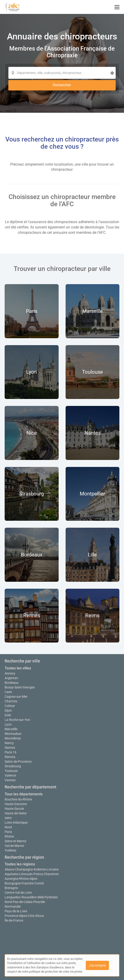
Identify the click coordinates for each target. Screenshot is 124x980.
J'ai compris (97, 965)
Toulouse (11, 771)
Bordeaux (12, 683)
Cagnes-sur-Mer (16, 697)
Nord (8, 827)
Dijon (8, 710)
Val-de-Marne (14, 846)
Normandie (13, 906)
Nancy (9, 743)
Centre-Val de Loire (18, 893)
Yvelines (10, 850)
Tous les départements (24, 794)
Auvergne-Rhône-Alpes (21, 879)
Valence (10, 775)
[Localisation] (62, 73)
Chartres (11, 701)
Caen (8, 692)
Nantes (10, 748)
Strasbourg (13, 766)
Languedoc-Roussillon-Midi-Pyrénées (31, 897)
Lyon (8, 724)
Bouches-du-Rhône (18, 799)
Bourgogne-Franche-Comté (24, 883)
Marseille (11, 729)
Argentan (11, 678)
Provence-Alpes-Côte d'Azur (24, 916)
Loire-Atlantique (16, 823)
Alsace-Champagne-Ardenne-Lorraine (32, 869)
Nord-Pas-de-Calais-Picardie (25, 902)
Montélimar (13, 738)
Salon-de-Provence (18, 762)
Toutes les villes (18, 668)
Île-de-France (14, 920)
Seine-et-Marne (15, 841)
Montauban (13, 734)
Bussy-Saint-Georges (20, 687)
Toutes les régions (20, 864)
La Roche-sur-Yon (17, 720)
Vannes (10, 780)
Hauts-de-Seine (16, 813)
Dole (8, 715)
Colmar (10, 706)
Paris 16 (11, 752)
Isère (8, 818)
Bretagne (11, 888)
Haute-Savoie (14, 809)
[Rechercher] (62, 85)
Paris (8, 832)
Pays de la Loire (16, 911)
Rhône (9, 836)
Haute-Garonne (16, 804)
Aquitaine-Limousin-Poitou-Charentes (32, 874)
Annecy (10, 673)
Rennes (10, 757)
